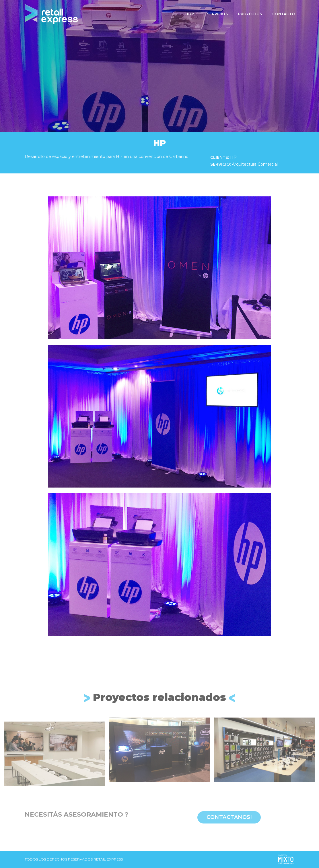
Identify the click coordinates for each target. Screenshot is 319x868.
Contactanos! (229, 817)
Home (191, 13)
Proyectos (250, 13)
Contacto (283, 13)
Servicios (217, 13)
